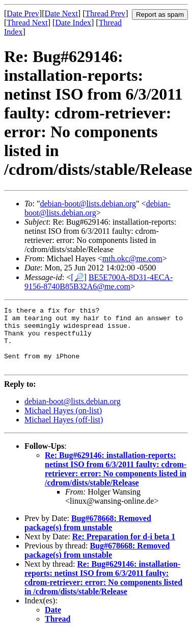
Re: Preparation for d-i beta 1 (124, 549)
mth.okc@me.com (132, 258)
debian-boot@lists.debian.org (88, 204)
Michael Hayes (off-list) (64, 432)
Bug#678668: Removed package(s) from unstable (88, 535)
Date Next (61, 13)
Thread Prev (105, 13)
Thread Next (27, 23)
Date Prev (23, 13)
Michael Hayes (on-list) (63, 423)
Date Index (73, 23)
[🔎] (79, 277)
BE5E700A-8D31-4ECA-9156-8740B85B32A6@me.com (99, 282)
